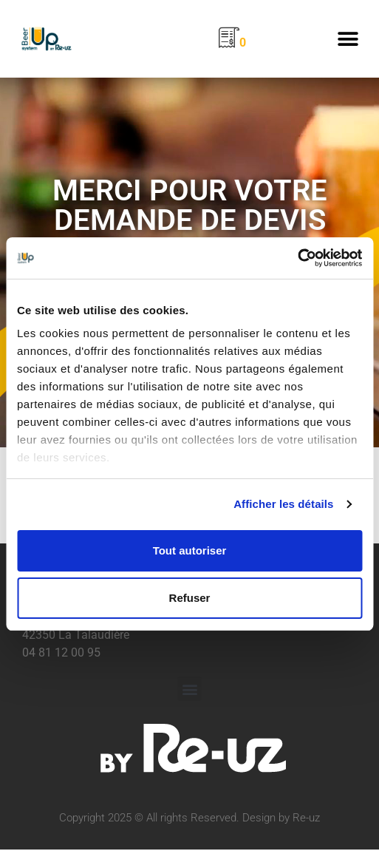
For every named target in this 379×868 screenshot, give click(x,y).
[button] (348, 39)
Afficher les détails (283, 504)
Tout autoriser (190, 550)
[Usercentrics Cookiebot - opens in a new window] (297, 258)
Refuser (190, 598)
